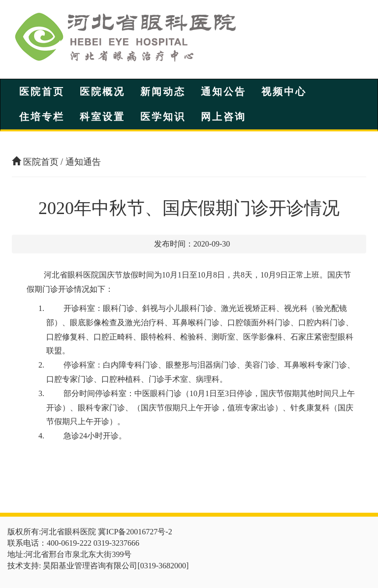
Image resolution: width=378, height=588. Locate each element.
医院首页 (42, 92)
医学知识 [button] (163, 117)
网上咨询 (223, 117)
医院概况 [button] (102, 92)
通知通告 (83, 162)
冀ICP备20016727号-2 (135, 532)
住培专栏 (42, 117)
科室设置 (102, 117)
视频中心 (284, 92)
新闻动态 (163, 92)
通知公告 (223, 92)
